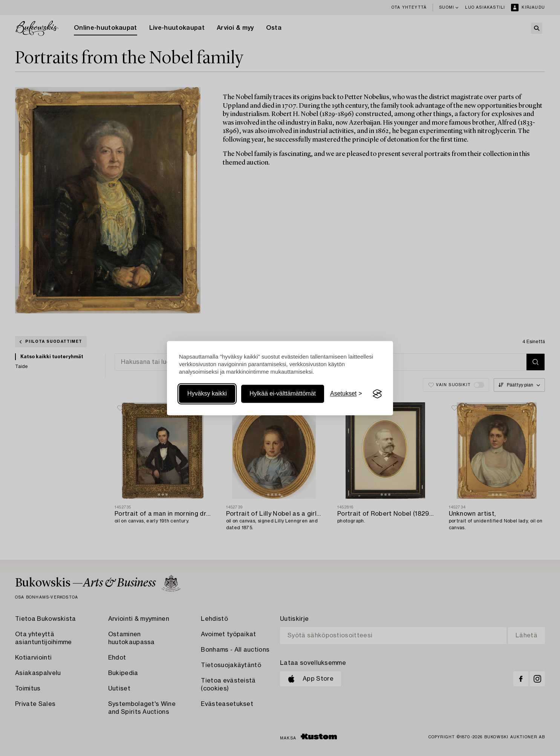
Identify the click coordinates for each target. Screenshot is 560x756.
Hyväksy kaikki (207, 394)
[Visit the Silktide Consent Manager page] (377, 394)
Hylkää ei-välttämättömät (283, 394)
